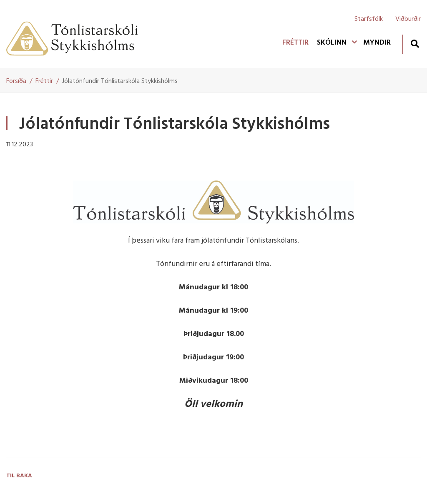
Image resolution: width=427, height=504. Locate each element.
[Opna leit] (415, 44)
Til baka (19, 476)
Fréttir (44, 81)
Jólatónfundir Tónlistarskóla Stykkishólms (120, 81)
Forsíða (16, 81)
